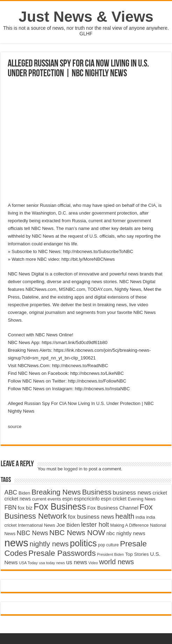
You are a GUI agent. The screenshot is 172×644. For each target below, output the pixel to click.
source (15, 426)
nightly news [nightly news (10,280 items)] (49, 544)
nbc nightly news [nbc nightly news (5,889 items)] (126, 533)
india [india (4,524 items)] (140, 517)
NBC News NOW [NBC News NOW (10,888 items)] (77, 533)
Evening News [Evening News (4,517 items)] (141, 499)
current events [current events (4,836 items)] (47, 499)
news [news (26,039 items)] (16, 543)
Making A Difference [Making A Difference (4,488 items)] (129, 525)
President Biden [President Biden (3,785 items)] (111, 554)
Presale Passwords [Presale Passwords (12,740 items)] (62, 553)
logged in (73, 469)
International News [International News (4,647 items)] (37, 525)
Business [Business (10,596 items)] (97, 492)
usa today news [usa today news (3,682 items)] (52, 563)
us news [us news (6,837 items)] (77, 562)
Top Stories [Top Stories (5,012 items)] (137, 554)
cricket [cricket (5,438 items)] (160, 493)
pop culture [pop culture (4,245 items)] (108, 545)
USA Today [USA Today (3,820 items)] (28, 563)
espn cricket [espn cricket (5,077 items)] (113, 499)
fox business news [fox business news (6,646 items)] (91, 517)
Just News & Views (86, 16)
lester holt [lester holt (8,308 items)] (95, 524)
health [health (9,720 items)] (125, 516)
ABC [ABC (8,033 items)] (11, 492)
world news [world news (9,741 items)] (117, 562)
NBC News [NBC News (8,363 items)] (33, 533)
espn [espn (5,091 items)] (67, 499)
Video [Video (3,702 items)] (93, 563)
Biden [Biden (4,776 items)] (24, 493)
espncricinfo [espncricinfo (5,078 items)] (87, 499)
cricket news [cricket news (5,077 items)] (17, 499)
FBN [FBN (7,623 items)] (10, 507)
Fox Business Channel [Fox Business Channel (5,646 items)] (113, 508)
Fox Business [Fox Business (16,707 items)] (60, 506)
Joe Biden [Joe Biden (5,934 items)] (68, 525)
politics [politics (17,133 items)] (83, 543)
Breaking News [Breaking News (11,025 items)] (56, 492)
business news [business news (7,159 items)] (132, 493)
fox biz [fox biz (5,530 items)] (25, 508)
